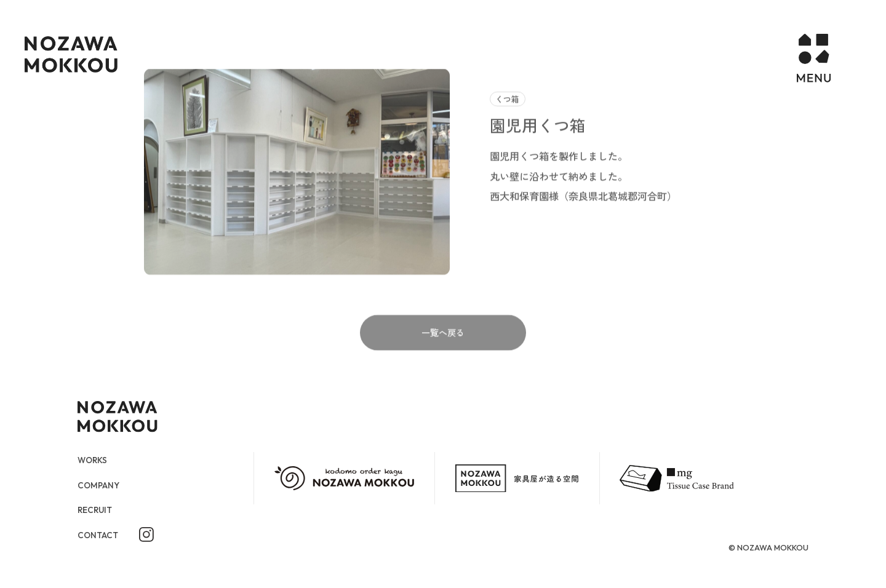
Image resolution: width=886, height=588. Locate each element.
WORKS (94, 460)
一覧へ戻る (443, 357)
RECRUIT (97, 510)
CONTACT (101, 535)
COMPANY (101, 485)
